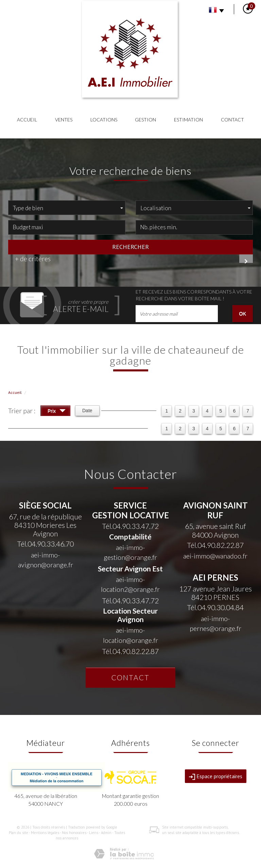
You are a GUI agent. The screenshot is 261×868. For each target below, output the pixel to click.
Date (87, 411)
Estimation (188, 120)
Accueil (27, 120)
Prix (57, 412)
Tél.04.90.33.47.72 (130, 526)
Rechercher (130, 247)
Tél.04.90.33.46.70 (45, 544)
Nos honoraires (74, 833)
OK (243, 314)
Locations (104, 120)
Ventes (64, 120)
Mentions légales (45, 833)
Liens (94, 833)
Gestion (145, 120)
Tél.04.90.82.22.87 (130, 651)
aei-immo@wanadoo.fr (215, 556)
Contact (232, 120)
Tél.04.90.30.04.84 (215, 607)
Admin (106, 833)
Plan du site (19, 833)
